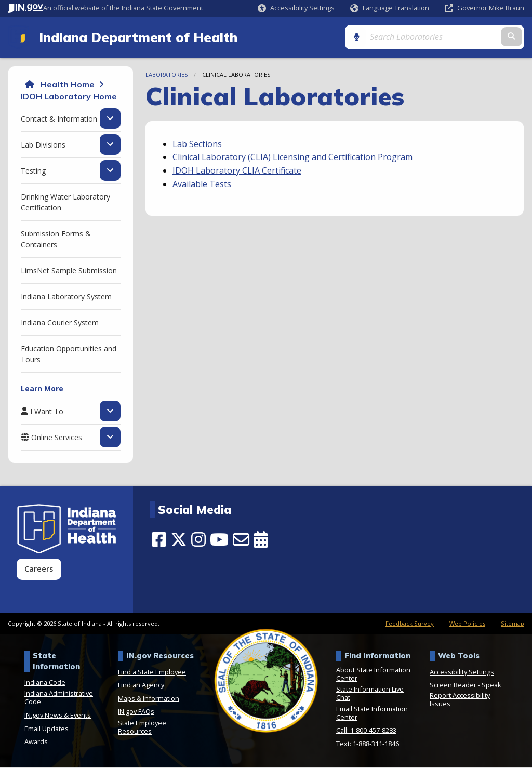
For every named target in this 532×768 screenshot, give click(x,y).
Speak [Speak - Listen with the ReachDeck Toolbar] (491, 686)
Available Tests (202, 184)
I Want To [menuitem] (47, 412)
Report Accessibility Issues (460, 700)
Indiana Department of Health (136, 37)
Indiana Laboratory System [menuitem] (66, 297)
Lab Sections (197, 144)
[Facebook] (159, 540)
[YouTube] (219, 540)
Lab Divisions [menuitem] (43, 145)
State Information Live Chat (370, 694)
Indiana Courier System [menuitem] (60, 323)
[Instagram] (198, 540)
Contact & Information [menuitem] (59, 120)
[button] (296, 8)
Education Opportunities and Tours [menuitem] (69, 355)
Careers (39, 570)
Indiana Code (45, 683)
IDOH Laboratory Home (69, 97)
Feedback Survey (410, 624)
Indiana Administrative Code (59, 698)
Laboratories (167, 76)
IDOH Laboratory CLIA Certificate (237, 171)
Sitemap (513, 624)
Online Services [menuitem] (57, 438)
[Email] (241, 540)
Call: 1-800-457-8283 (366, 731)
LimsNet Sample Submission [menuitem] (69, 272)
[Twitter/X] (179, 540)
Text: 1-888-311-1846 (368, 745)
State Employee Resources (142, 728)
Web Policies (467, 624)
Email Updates (46, 729)
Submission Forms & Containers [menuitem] (56, 240)
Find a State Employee (152, 672)
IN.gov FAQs (136, 712)
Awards (36, 743)
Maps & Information (149, 699)
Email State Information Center (372, 713)
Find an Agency (141, 686)
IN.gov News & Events (58, 716)
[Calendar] (261, 540)
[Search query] (463, 37)
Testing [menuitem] (33, 171)
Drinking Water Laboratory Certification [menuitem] (65, 203)
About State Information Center (373, 674)
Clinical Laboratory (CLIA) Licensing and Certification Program (292, 158)
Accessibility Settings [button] (462, 672)
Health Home (68, 85)
